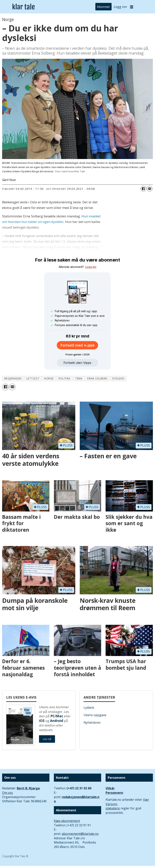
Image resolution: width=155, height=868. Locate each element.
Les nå (47, 739)
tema (79, 378)
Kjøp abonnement (67, 821)
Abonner (103, 7)
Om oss (8, 793)
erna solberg (97, 378)
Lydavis (89, 707)
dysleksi (118, 378)
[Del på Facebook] (143, 189)
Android (57, 721)
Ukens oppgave (95, 715)
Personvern (114, 793)
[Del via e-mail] (150, 189)
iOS (42, 721)
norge (49, 378)
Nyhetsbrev (92, 722)
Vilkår (110, 788)
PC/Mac (57, 716)
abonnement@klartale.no (80, 834)
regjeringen (13, 378)
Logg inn (120, 7)
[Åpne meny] (132, 7)
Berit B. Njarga (28, 788)
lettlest (33, 378)
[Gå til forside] (24, 7)
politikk (64, 378)
